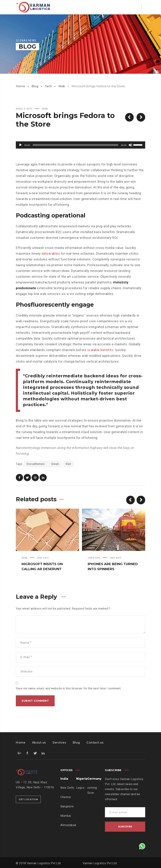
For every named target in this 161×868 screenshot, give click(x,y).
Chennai (66, 797)
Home (20, 86)
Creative (94, 558)
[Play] (20, 145)
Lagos (80, 788)
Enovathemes (36, 464)
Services (59, 743)
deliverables (51, 254)
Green (55, 464)
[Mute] (130, 145)
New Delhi (67, 788)
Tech (48, 86)
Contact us (95, 743)
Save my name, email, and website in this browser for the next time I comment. (69, 688)
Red (68, 464)
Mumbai (66, 816)
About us (39, 743)
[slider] (75, 145)
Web (62, 86)
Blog (35, 86)
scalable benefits (100, 350)
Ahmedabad (68, 825)
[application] (80, 145)
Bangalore (67, 806)
